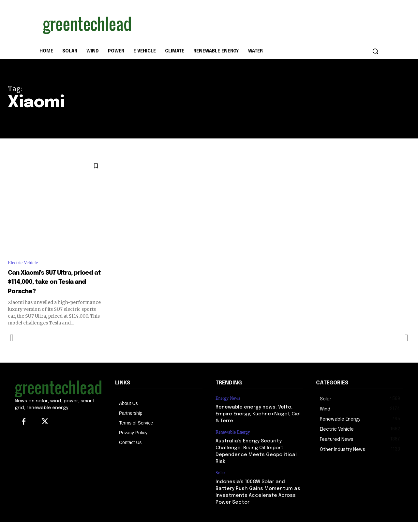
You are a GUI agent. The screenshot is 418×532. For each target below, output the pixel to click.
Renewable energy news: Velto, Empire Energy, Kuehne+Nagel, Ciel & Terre (258, 424)
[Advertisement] (258, 24)
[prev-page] (12, 348)
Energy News (228, 408)
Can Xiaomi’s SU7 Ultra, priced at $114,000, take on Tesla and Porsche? (55, 287)
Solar (220, 483)
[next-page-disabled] (406, 348)
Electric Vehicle (24, 263)
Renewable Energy (233, 442)
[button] (375, 51)
